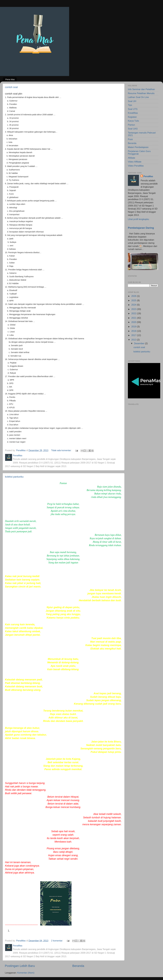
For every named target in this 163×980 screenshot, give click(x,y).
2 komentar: (57, 941)
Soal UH (132, 101)
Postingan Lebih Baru (20, 966)
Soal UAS (133, 129)
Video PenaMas (136, 166)
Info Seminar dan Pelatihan (141, 89)
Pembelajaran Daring (141, 228)
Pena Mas (10, 79)
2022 (134, 313)
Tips (130, 105)
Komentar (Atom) (26, 973)
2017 (134, 335)
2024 (134, 305)
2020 (134, 322)
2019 (134, 327)
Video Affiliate (135, 162)
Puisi (130, 139)
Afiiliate (131, 158)
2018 (134, 331)
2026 (134, 296)
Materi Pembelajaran (138, 147)
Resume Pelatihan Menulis (141, 93)
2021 (134, 318)
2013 (134, 340)
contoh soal (11, 87)
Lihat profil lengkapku (138, 219)
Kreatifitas (133, 113)
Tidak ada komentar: (62, 450)
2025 (134, 300)
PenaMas (148, 176)
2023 (134, 309)
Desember (139, 343)
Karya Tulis (133, 121)
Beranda (78, 966)
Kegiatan (132, 117)
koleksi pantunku (14, 477)
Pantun (131, 125)
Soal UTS (133, 109)
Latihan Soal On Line (138, 97)
